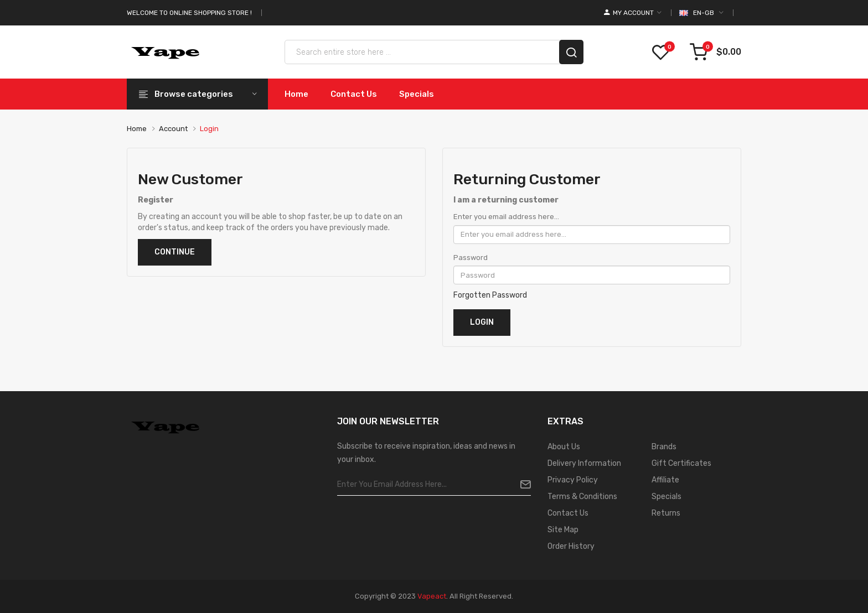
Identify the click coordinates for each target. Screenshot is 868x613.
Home (137, 129)
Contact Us (568, 513)
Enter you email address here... (506, 217)
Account (173, 129)
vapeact (432, 596)
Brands (664, 447)
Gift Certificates (681, 463)
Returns (666, 513)
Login (209, 129)
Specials (666, 497)
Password (471, 258)
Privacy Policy (573, 480)
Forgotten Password (490, 295)
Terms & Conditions (582, 497)
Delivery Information (584, 463)
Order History (571, 546)
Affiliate (665, 480)
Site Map (563, 530)
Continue (175, 252)
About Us (564, 447)
